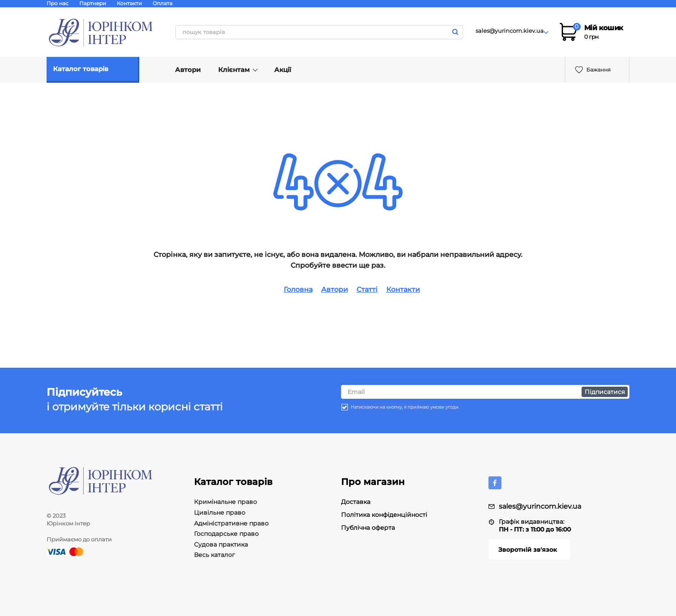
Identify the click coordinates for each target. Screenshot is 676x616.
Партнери (93, 3)
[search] (319, 32)
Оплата (163, 3)
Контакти (129, 3)
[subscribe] (485, 386)
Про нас (58, 3)
